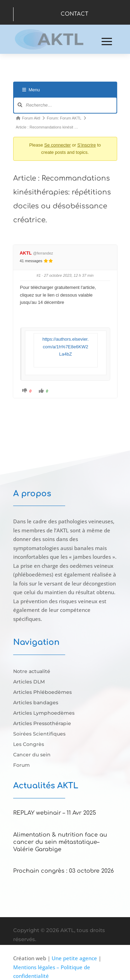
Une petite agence (74, 958)
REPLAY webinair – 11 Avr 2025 (55, 813)
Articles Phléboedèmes (42, 692)
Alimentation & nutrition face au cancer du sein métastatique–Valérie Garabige (60, 842)
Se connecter (58, 145)
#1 (38, 275)
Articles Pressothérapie (42, 724)
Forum (21, 765)
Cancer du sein (32, 755)
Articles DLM (29, 682)
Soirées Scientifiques (39, 734)
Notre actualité (32, 672)
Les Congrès (29, 745)
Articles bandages (36, 703)
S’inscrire (86, 145)
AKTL (26, 253)
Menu (31, 90)
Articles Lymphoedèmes (44, 713)
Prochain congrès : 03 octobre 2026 (63, 871)
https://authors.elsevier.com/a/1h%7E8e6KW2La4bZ (66, 347)
